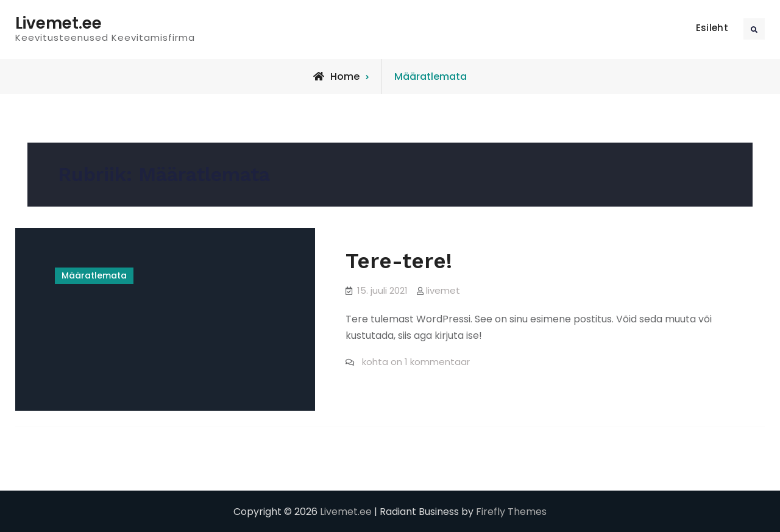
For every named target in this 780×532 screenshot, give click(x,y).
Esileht (712, 28)
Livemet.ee (58, 23)
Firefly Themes (511, 512)
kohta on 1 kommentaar (415, 362)
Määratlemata (94, 275)
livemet (443, 290)
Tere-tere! (399, 261)
